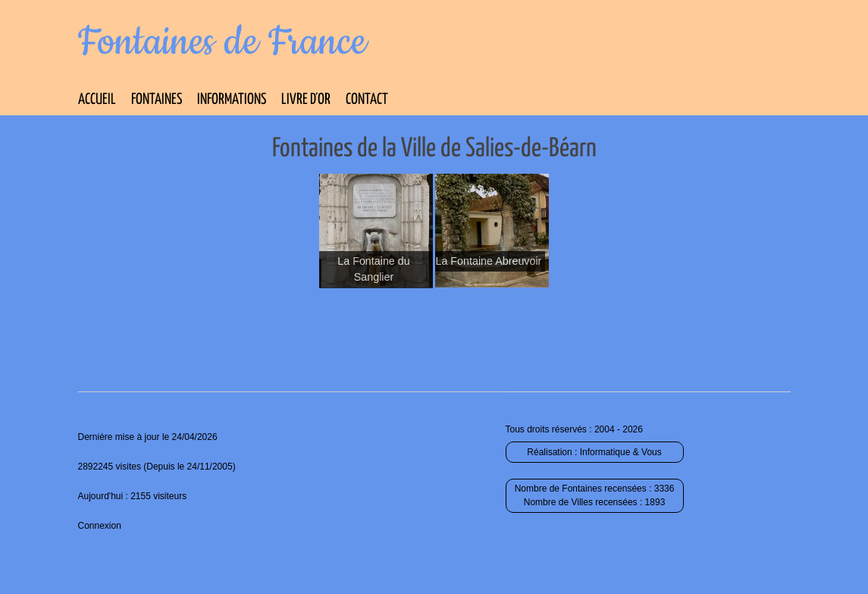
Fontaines (157, 100)
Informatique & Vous (621, 452)
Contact (367, 100)
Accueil (97, 100)
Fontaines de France (222, 42)
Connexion (100, 526)
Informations (232, 100)
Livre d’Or (306, 100)
